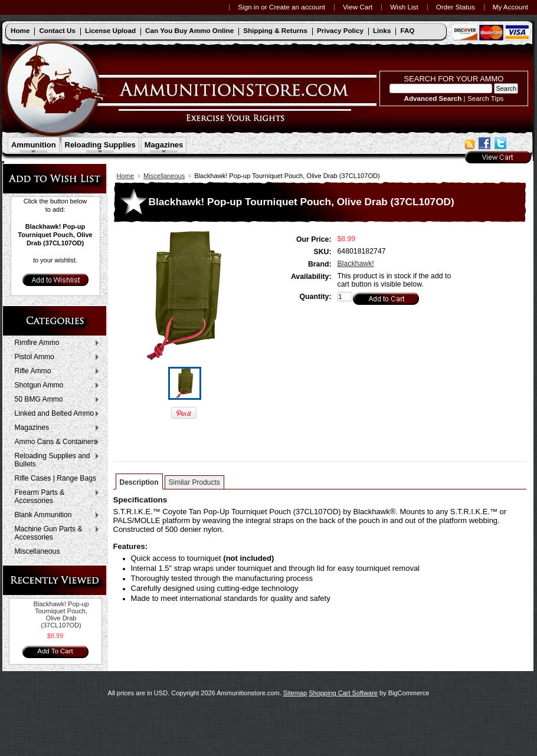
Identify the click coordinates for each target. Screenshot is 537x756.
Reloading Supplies (100, 145)
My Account (510, 7)
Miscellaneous (37, 551)
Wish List (404, 7)
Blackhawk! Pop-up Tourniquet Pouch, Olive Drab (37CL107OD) (61, 614)
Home (126, 176)
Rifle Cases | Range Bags (55, 478)
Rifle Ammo (55, 372)
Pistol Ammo (55, 357)
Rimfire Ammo (55, 343)
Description (139, 482)
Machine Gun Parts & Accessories (55, 533)
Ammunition (34, 145)
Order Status (456, 7)
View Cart (358, 7)
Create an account (297, 7)
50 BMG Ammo (55, 400)
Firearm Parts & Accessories (55, 497)
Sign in (248, 7)
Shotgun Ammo (55, 386)
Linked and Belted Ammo (55, 414)
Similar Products (194, 482)
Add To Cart (55, 651)
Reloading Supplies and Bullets (55, 460)
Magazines (164, 145)
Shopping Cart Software (343, 693)
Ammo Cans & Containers (55, 442)
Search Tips (486, 98)
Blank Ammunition (55, 515)
